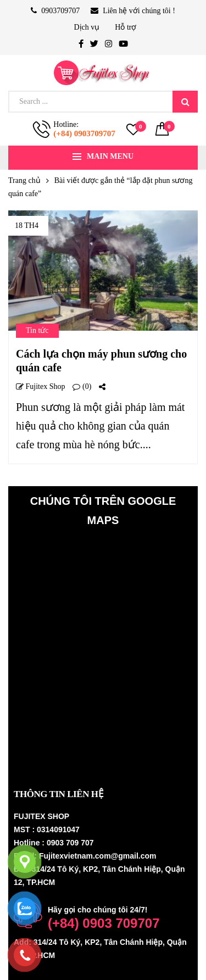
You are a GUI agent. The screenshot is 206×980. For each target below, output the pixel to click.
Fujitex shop (40, 387)
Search (185, 102)
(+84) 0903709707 (84, 133)
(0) (82, 387)
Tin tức (37, 330)
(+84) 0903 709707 (104, 923)
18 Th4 (27, 225)
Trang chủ (24, 180)
